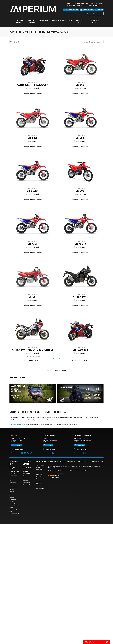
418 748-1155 (82, 5)
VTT (11, 480)
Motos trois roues (14, 478)
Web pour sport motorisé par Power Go (80, 471)
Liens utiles (41, 462)
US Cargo (12, 501)
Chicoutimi (72, 3)
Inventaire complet (14, 471)
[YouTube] (25, 453)
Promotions (67, 20)
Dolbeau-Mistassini (96, 3)
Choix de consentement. (61, 468)
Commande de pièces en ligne (40, 488)
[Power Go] (69, 476)
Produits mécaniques (13, 498)
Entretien (39, 481)
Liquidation (56, 20)
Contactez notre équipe (17, 424)
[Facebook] (22, 453)
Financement (45, 20)
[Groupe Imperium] (33, 9)
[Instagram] (28, 453)
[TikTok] (31, 453)
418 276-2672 (93, 5)
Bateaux (12, 489)
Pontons (12, 492)
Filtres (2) (15, 42)
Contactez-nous (40, 465)
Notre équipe (40, 470)
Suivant (66, 370)
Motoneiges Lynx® (14, 514)
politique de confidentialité (85, 466)
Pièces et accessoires (39, 484)
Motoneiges (13, 485)
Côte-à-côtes (13, 482)
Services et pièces (41, 479)
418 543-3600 (72, 5)
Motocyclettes (13, 476)
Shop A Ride (61, 473)
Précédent (48, 370)
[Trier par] (93, 42)
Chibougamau (83, 3)
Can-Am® (12, 504)
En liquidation (13, 473)
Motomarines (13, 487)
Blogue (38, 467)
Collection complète (12, 468)
